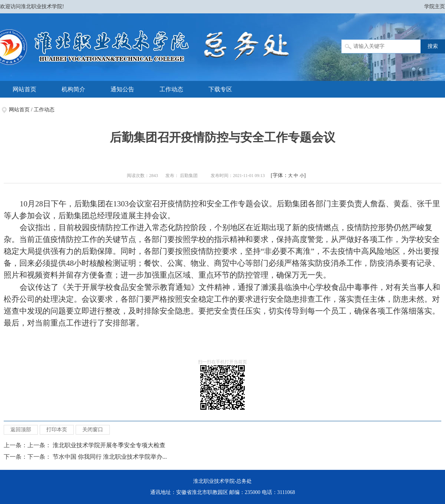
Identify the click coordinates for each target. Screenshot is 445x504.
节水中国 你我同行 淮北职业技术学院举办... (110, 457)
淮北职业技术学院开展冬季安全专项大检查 (109, 445)
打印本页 (57, 430)
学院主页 (435, 6)
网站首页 (24, 89)
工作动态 (171, 89)
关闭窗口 (93, 430)
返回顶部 (21, 430)
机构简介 (73, 89)
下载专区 (220, 89)
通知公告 (122, 89)
